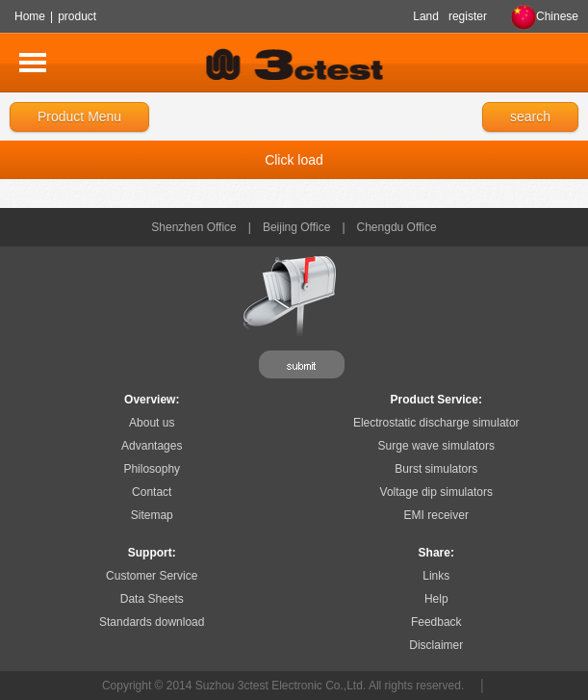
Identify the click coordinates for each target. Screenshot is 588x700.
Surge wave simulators (436, 446)
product (77, 16)
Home (30, 16)
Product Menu (79, 117)
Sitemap (152, 515)
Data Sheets (152, 599)
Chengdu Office (397, 227)
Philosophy (152, 469)
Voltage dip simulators (436, 492)
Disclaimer (436, 645)
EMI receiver (436, 515)
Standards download (152, 622)
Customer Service (152, 576)
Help (436, 599)
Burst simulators (436, 469)
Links (436, 576)
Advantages (152, 446)
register (468, 16)
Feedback (436, 622)
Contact (152, 492)
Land (426, 16)
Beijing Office (296, 227)
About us (152, 423)
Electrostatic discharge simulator (436, 423)
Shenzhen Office (194, 227)
